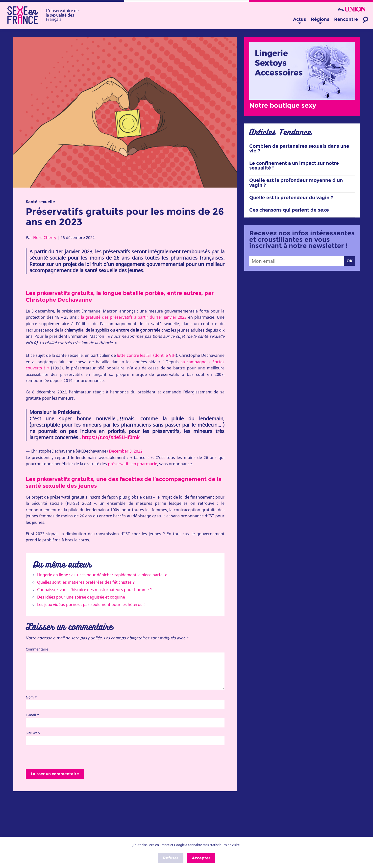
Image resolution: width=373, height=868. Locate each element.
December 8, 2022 (126, 451)
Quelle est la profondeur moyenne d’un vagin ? (296, 183)
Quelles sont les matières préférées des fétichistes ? (86, 582)
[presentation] (63, 757)
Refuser (171, 858)
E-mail (33, 715)
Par (352, 9)
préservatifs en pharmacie (133, 464)
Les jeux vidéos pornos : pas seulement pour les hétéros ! (91, 604)
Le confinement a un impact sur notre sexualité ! (294, 166)
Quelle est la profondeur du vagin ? (291, 198)
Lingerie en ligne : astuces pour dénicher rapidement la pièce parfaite (102, 575)
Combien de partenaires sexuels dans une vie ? (299, 148)
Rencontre (346, 19)
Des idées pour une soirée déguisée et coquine (81, 597)
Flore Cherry (45, 238)
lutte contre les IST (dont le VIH (146, 355)
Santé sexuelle (40, 202)
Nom (31, 697)
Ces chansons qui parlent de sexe (289, 210)
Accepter (201, 858)
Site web (33, 733)
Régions (320, 19)
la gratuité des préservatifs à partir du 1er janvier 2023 (134, 317)
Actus (299, 19)
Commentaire (37, 649)
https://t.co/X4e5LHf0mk (111, 437)
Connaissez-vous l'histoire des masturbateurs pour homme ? (94, 590)
